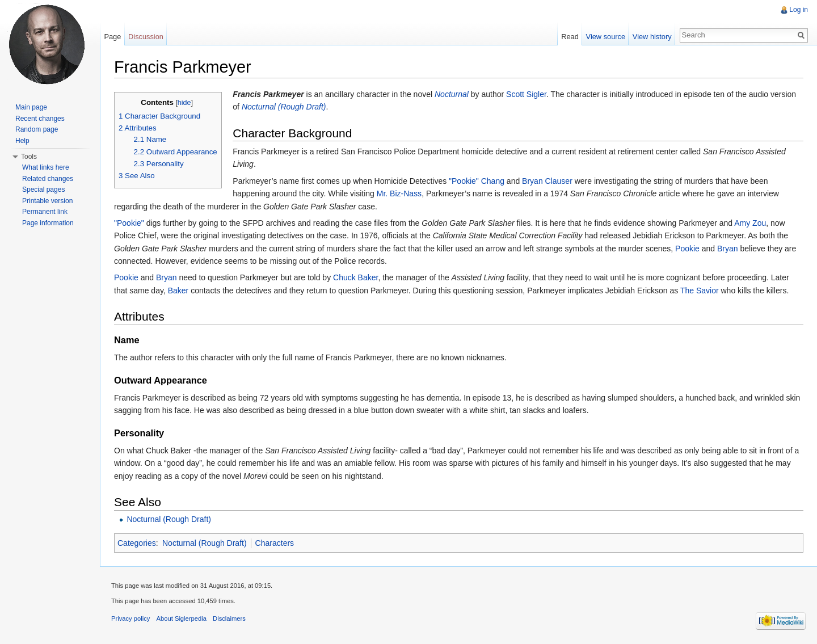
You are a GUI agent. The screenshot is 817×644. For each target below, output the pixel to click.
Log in (799, 10)
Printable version (47, 201)
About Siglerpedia (182, 618)
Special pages (43, 190)
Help (22, 141)
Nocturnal (452, 94)
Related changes (48, 179)
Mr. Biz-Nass (399, 193)
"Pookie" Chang (477, 181)
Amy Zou (750, 223)
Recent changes (40, 119)
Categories (137, 543)
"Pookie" (129, 223)
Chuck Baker (355, 277)
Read (570, 37)
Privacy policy (130, 618)
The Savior (700, 291)
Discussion (146, 37)
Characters (275, 543)
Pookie (687, 249)
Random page (37, 129)
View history (652, 37)
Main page (31, 107)
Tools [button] (29, 157)
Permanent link (45, 212)
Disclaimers (229, 618)
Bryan (728, 249)
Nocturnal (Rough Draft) (284, 107)
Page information (48, 223)
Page (112, 37)
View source (606, 37)
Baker (178, 291)
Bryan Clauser (547, 181)
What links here (46, 167)
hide (184, 103)
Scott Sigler (526, 94)
